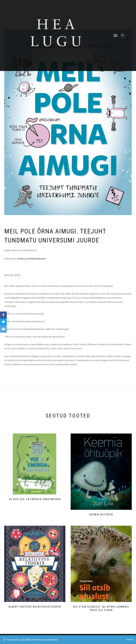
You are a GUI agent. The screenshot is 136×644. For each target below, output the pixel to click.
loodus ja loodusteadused (31, 259)
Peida (130, 639)
